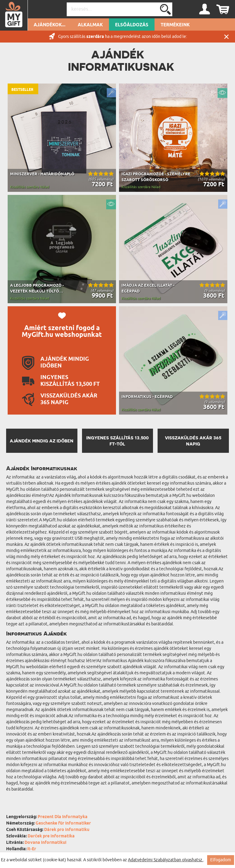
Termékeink (175, 25)
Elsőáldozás (132, 25)
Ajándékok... (50, 25)
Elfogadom (221, 860)
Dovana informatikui (45, 843)
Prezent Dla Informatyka (63, 817)
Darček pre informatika (51, 836)
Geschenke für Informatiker (63, 823)
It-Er (32, 849)
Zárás (226, 37)
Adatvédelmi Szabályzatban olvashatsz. (166, 860)
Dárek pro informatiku (67, 830)
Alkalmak (90, 25)
